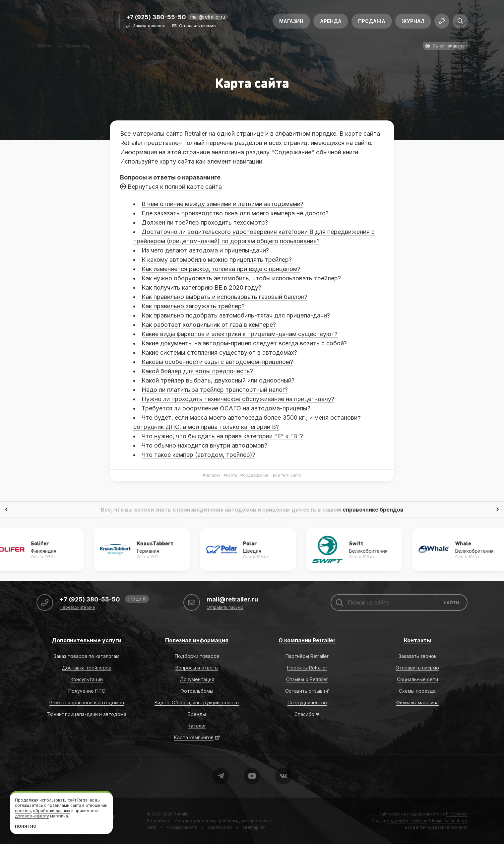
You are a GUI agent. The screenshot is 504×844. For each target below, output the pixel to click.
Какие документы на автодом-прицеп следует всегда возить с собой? (244, 343)
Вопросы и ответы (197, 668)
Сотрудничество (307, 703)
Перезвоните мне (77, 608)
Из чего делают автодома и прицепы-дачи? (205, 250)
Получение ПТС (87, 691)
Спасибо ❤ (307, 714)
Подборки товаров (197, 656)
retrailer (213, 475)
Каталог (197, 726)
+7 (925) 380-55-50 (156, 19)
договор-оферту (32, 816)
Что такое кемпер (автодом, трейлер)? (198, 455)
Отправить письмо (197, 27)
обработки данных (52, 811)
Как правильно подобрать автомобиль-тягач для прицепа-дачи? (236, 315)
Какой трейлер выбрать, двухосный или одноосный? (218, 380)
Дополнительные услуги (87, 640)
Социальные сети (417, 679)
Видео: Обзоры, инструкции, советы (197, 703)
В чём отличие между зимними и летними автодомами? (222, 204)
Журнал (413, 22)
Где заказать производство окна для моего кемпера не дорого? (235, 213)
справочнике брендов (373, 510)
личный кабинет (435, 827)
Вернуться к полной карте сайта (175, 187)
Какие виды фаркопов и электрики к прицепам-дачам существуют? (240, 334)
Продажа (372, 22)
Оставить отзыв (304, 691)
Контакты (417, 640)
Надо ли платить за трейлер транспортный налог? (215, 390)
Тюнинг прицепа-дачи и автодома (87, 714)
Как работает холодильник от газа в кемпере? (209, 325)
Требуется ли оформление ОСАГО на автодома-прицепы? (226, 408)
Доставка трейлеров (87, 668)
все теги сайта (287, 475)
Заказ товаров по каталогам (87, 656)
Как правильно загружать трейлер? (193, 306)
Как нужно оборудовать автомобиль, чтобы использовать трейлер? (241, 278)
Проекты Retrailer (307, 668)
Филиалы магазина (417, 703)
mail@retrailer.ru (208, 18)
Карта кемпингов (194, 737)
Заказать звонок (149, 27)
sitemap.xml (255, 827)
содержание (256, 475)
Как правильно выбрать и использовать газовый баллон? (224, 297)
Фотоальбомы (197, 691)
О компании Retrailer (307, 640)
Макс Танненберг (450, 821)
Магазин (291, 22)
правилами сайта (64, 805)
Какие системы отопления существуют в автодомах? (219, 352)
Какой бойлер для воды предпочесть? (197, 371)
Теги (152, 827)
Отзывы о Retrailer (307, 679)
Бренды (197, 714)
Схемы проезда (417, 691)
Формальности (182, 827)
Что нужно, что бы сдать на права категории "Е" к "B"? (222, 436)
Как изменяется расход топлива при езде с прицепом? (221, 269)
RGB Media (457, 814)
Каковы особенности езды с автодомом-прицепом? (217, 362)
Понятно (26, 826)
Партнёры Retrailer (307, 656)
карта (232, 475)
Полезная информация (197, 640)
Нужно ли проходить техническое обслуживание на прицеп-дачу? (238, 399)
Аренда (331, 22)
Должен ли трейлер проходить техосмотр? (205, 222)
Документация (197, 679)
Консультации (87, 679)
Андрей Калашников (407, 821)
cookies (23, 811)
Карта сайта (220, 827)
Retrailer (182, 814)
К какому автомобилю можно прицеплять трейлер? (217, 260)
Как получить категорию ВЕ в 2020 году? (201, 287)
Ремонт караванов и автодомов (87, 703)
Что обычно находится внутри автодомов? (204, 445)
